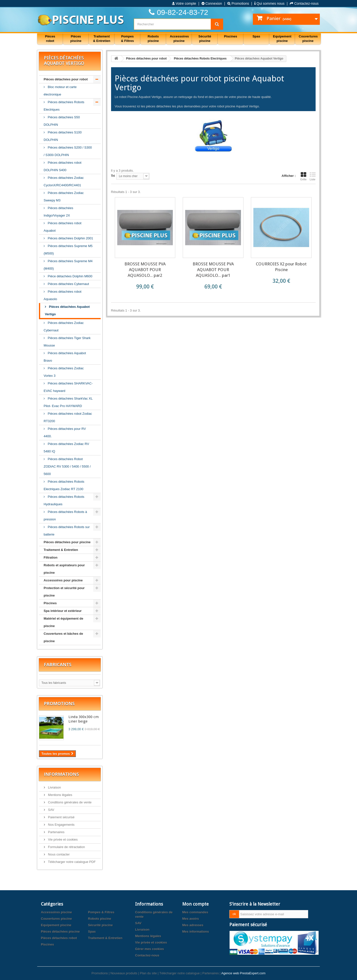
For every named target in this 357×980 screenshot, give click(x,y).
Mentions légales (60, 795)
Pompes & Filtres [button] (127, 39)
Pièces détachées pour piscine (67, 542)
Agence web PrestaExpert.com (243, 973)
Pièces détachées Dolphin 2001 (70, 238)
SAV (51, 810)
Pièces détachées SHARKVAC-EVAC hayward (68, 387)
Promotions (238, 3)
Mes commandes (195, 912)
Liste (313, 176)
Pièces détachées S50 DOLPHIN (62, 121)
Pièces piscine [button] (76, 39)
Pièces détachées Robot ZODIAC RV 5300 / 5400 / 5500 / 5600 (67, 466)
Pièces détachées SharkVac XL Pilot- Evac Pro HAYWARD (68, 402)
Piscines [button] (231, 36)
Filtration (51, 557)
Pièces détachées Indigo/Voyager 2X (58, 212)
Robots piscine (100, 919)
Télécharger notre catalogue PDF (71, 862)
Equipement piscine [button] (282, 39)
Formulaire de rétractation (66, 847)
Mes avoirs (191, 919)
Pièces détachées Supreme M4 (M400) (68, 265)
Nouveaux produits (124, 973)
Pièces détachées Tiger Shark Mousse (67, 342)
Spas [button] (256, 36)
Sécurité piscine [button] (205, 39)
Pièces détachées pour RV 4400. (65, 432)
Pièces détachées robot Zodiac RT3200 (68, 417)
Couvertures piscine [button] (308, 39)
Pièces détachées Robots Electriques (64, 106)
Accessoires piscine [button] (179, 39)
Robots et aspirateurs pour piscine (64, 569)
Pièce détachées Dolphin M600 (70, 276)
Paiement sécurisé (61, 817)
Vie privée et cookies (62, 839)
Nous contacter (58, 854)
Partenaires (56, 832)
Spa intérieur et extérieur (63, 611)
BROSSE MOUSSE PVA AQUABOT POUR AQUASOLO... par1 (213, 270)
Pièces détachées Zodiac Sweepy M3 (64, 197)
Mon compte (195, 904)
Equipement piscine (56, 925)
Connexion (212, 3)
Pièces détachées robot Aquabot (62, 227)
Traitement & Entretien (61, 550)
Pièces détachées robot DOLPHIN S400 (62, 166)
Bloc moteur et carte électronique (60, 91)
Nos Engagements (61, 825)
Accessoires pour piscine (63, 580)
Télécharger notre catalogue (180, 973)
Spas (92, 932)
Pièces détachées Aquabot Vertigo (67, 310)
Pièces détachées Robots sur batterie (67, 531)
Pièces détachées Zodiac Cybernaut (64, 327)
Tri (113, 176)
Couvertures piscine (56, 919)
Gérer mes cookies (149, 949)
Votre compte (184, 3)
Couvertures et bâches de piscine (63, 637)
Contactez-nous (304, 3)
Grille (303, 176)
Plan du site (148, 973)
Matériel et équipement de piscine (63, 622)
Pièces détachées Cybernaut (68, 284)
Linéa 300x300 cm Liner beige (84, 719)
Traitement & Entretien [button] (102, 39)
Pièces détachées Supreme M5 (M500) (68, 250)
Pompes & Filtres (101, 912)
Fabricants (58, 664)
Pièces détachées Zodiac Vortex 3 (64, 372)
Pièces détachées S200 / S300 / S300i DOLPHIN (68, 151)
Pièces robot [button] (50, 39)
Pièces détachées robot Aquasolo (62, 295)
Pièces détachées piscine (60, 932)
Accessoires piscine (56, 912)
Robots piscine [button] (153, 39)
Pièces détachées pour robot (66, 79)
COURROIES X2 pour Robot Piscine (281, 267)
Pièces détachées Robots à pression (65, 516)
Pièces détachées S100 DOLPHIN (63, 136)
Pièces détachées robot (59, 938)
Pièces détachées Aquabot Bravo (65, 357)
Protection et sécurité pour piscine (64, 592)
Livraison (54, 787)
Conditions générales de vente (69, 802)
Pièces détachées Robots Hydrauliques (64, 500)
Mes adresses (193, 925)
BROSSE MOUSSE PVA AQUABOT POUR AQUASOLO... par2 (145, 270)
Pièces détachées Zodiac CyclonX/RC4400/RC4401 (64, 181)
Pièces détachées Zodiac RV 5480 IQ (66, 448)
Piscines (50, 603)
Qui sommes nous (269, 3)
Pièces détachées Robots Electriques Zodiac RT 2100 (64, 485)
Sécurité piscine (100, 925)
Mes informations (196, 932)
